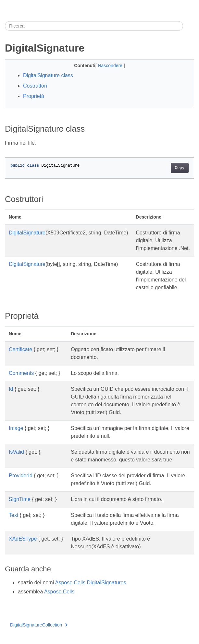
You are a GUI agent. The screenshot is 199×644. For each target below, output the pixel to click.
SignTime (20, 499)
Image (16, 428)
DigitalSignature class (48, 75)
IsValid (16, 452)
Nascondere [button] (111, 66)
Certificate (20, 349)
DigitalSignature (27, 233)
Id (11, 389)
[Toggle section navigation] (189, 26)
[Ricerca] (94, 26)
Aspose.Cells (59, 592)
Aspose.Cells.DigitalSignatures (91, 583)
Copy (180, 168)
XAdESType (23, 539)
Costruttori (35, 86)
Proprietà (34, 96)
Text (13, 515)
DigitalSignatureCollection (39, 625)
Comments (21, 373)
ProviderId (21, 476)
